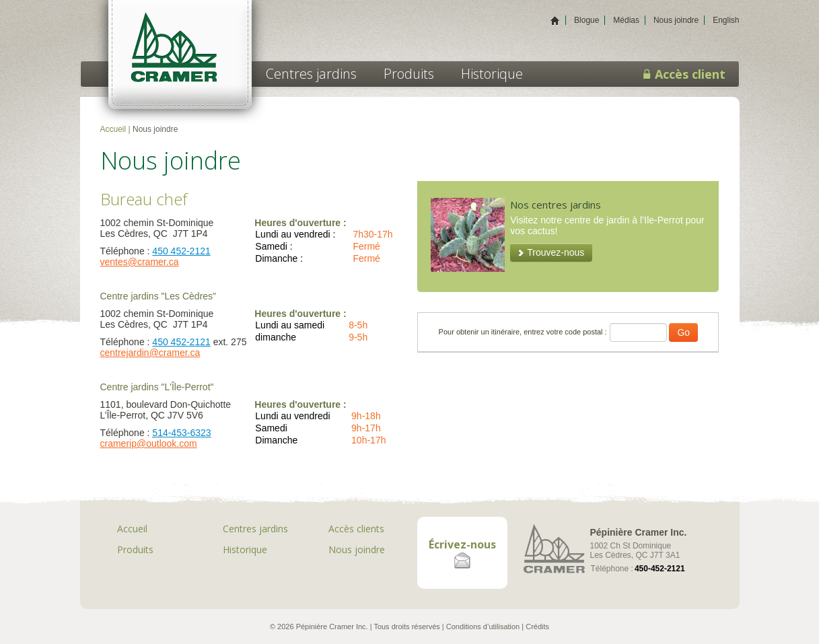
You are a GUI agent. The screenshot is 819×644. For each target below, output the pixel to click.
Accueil (113, 129)
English (726, 20)
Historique (492, 74)
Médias (626, 20)
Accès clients (356, 529)
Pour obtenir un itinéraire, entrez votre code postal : (523, 332)
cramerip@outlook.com (149, 443)
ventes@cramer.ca (140, 262)
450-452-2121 (660, 569)
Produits (409, 74)
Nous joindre (676, 20)
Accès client (684, 74)
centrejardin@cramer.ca (150, 353)
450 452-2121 (181, 251)
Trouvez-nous (556, 252)
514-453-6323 (181, 433)
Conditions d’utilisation (483, 627)
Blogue (586, 20)
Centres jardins (311, 74)
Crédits (537, 627)
